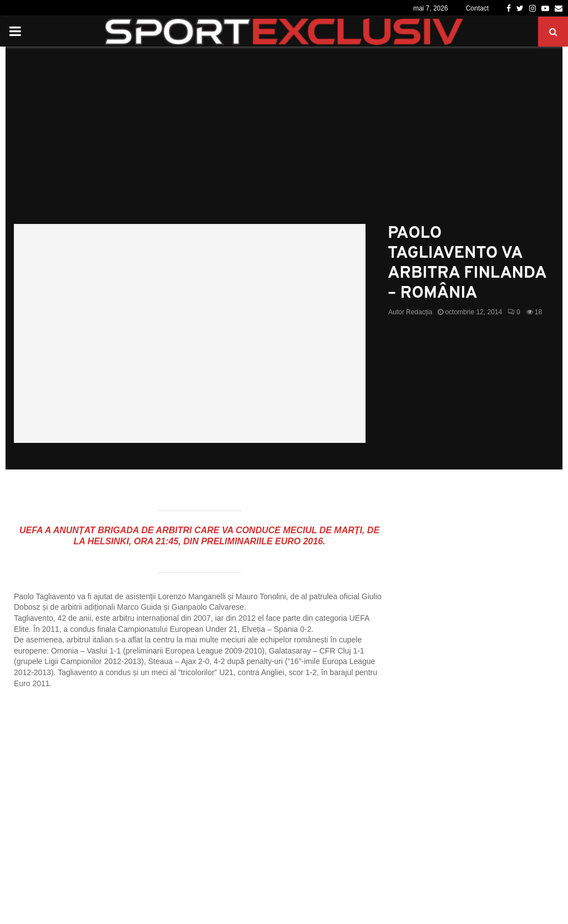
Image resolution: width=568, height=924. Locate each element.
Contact (477, 8)
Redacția (419, 312)
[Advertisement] (284, 141)
